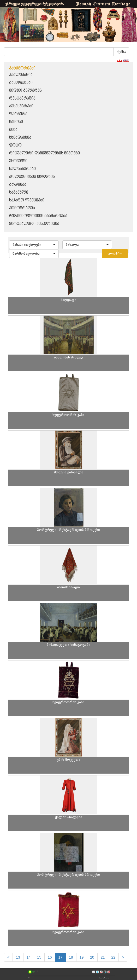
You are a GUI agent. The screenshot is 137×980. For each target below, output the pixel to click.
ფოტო (15, 145)
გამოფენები (21, 83)
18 (71, 957)
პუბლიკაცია (21, 75)
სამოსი (16, 122)
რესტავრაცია (22, 98)
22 (113, 957)
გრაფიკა (18, 185)
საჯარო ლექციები (27, 200)
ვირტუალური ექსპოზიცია (34, 224)
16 (50, 957)
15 (39, 957)
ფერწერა (18, 114)
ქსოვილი (18, 161)
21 (103, 957)
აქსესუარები (21, 106)
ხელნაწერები (22, 169)
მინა (13, 130)
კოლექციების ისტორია (32, 177)
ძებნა (121, 52)
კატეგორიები (22, 68)
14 (29, 957)
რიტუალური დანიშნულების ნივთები (44, 153)
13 (18, 957)
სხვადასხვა (20, 138)
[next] (123, 957)
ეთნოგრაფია (22, 208)
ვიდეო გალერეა (25, 91)
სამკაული (19, 192)
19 (82, 957)
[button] (34, 245)
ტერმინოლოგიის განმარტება (38, 216)
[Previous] (8, 957)
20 (92, 957)
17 (61, 957)
